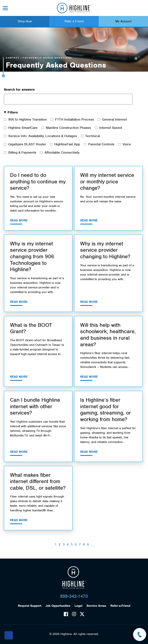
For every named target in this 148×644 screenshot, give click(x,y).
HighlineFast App (67, 144)
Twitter (82, 614)
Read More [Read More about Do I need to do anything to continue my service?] (19, 220)
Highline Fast (74, 8)
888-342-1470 (74, 596)
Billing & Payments (22, 152)
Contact (13, 58)
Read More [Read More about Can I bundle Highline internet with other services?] (19, 452)
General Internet (114, 119)
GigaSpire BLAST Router (27, 144)
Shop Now (25, 21)
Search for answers (19, 89)
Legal (78, 606)
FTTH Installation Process (74, 119)
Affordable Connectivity (62, 152)
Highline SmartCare (23, 128)
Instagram (74, 614)
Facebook (66, 614)
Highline (74, 578)
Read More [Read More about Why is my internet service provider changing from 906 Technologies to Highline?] (19, 302)
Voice (127, 144)
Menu (5, 8)
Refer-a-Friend (120, 606)
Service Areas (96, 606)
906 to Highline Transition (28, 119)
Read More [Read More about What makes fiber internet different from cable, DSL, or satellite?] (19, 520)
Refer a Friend (74, 21)
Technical (92, 136)
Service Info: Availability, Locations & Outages (43, 136)
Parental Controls (101, 144)
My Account (123, 21)
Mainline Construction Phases (68, 128)
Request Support (30, 606)
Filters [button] (13, 112)
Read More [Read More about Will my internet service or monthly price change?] (89, 220)
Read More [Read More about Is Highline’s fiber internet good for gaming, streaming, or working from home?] (89, 452)
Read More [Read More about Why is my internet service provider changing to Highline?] (89, 302)
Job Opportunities (58, 606)
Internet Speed (111, 128)
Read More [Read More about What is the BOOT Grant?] (19, 377)
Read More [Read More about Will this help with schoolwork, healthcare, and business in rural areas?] (89, 377)
